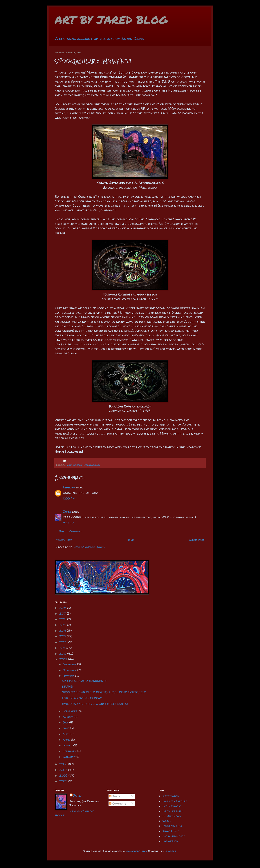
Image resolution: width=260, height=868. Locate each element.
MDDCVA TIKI (172, 826)
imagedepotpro (137, 851)
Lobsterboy (170, 841)
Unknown (69, 487)
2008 (64, 764)
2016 (63, 619)
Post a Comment (71, 531)
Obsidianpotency (174, 836)
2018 (63, 608)
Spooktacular (91, 465)
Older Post (197, 540)
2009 (64, 659)
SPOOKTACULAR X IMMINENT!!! (85, 681)
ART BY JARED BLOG (111, 19)
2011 (63, 648)
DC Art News (172, 816)
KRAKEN (68, 686)
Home (131, 540)
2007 (64, 770)
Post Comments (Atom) (89, 547)
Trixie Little (171, 831)
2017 (63, 613)
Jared (67, 512)
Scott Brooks (74, 465)
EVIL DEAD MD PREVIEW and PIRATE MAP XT (95, 704)
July (66, 722)
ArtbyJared (171, 796)
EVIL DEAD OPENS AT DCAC (82, 698)
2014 (63, 631)
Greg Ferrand (172, 811)
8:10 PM (69, 523)
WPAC (167, 821)
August (68, 717)
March (68, 745)
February (70, 751)
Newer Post (64, 540)
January (69, 757)
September (71, 711)
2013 (63, 636)
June (66, 728)
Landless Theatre (175, 801)
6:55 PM (69, 498)
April (67, 740)
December (70, 664)
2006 (64, 775)
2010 (63, 654)
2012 (63, 642)
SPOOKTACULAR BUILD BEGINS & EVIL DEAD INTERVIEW (104, 692)
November (70, 670)
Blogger (171, 851)
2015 (63, 625)
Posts (115, 796)
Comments (118, 803)
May (66, 734)
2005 (64, 781)
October (69, 676)
